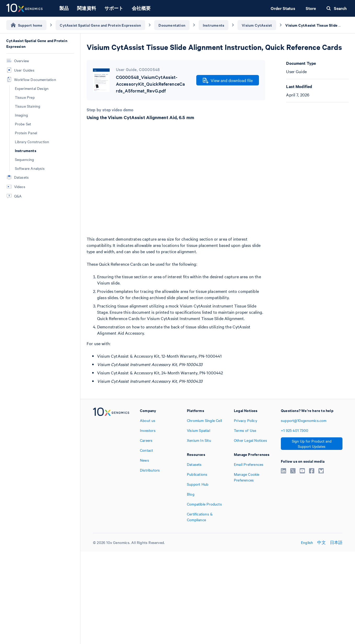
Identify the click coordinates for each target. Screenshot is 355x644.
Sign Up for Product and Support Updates (312, 444)
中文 (321, 542)
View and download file (228, 80)
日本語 (336, 542)
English (307, 542)
